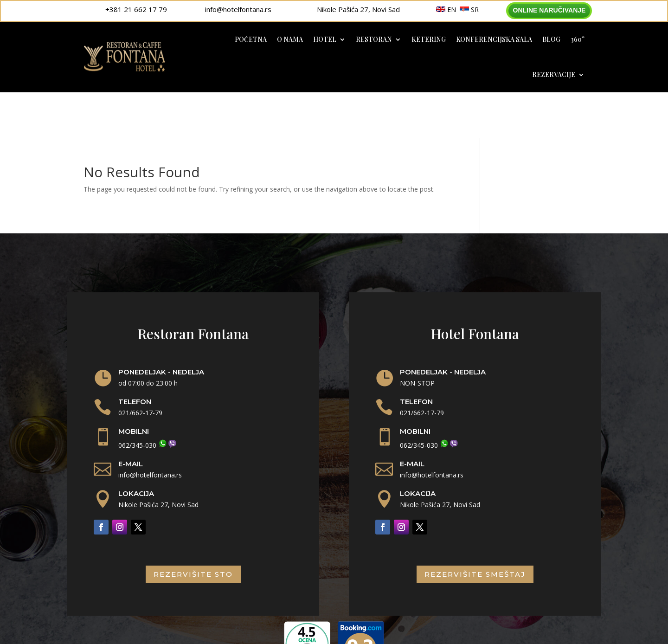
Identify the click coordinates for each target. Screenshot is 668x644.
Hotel (325, 39)
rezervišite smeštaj (475, 528)
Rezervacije (554, 74)
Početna (251, 39)
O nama (290, 39)
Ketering (429, 39)
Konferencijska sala (494, 39)
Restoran (374, 39)
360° (578, 39)
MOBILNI (134, 385)
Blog (551, 39)
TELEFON (135, 356)
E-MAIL (131, 417)
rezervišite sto (193, 528)
